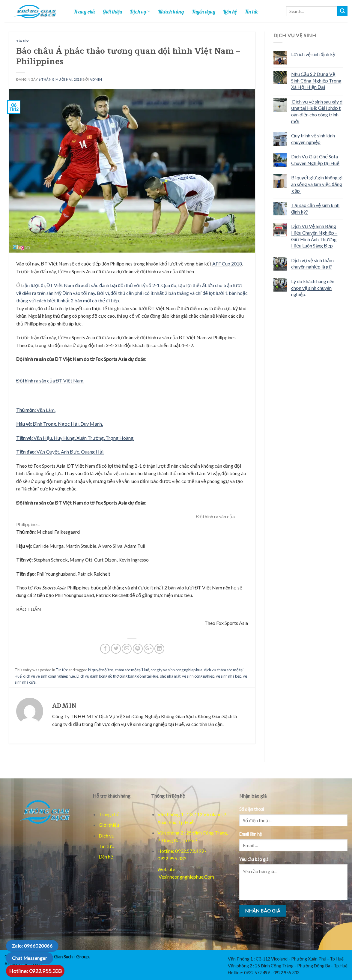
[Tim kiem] (342, 11)
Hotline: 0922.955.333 (35, 971)
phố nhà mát (170, 676)
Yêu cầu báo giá (254, 859)
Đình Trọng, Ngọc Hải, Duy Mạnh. (60, 424)
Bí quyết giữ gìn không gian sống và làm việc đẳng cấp (317, 184)
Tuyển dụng (203, 11)
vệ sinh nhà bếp (229, 676)
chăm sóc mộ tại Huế (132, 670)
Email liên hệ (251, 834)
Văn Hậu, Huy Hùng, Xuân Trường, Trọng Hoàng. (75, 438)
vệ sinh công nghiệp (198, 676)
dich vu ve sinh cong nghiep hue (49, 676)
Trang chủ (84, 11)
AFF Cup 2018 (227, 264)
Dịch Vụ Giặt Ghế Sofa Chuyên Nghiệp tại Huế (315, 160)
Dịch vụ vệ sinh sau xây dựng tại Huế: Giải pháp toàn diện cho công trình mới (317, 111)
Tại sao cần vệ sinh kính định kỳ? (315, 208)
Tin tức (251, 11)
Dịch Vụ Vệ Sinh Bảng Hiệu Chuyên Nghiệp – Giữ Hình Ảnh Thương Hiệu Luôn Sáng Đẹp (314, 236)
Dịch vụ (140, 11)
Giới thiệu (112, 11)
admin (96, 79)
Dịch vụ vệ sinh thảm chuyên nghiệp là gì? (312, 264)
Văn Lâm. (36, 410)
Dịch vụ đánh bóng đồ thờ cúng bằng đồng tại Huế (117, 676)
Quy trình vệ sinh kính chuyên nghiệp (313, 139)
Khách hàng (171, 11)
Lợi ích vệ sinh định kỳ (313, 54)
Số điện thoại (252, 809)
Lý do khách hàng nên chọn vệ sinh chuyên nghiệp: (313, 288)
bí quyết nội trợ (101, 670)
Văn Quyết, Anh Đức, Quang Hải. (60, 452)
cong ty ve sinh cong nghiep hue (176, 670)
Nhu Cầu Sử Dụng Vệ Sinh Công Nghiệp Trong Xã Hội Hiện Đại (316, 80)
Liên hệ (230, 11)
